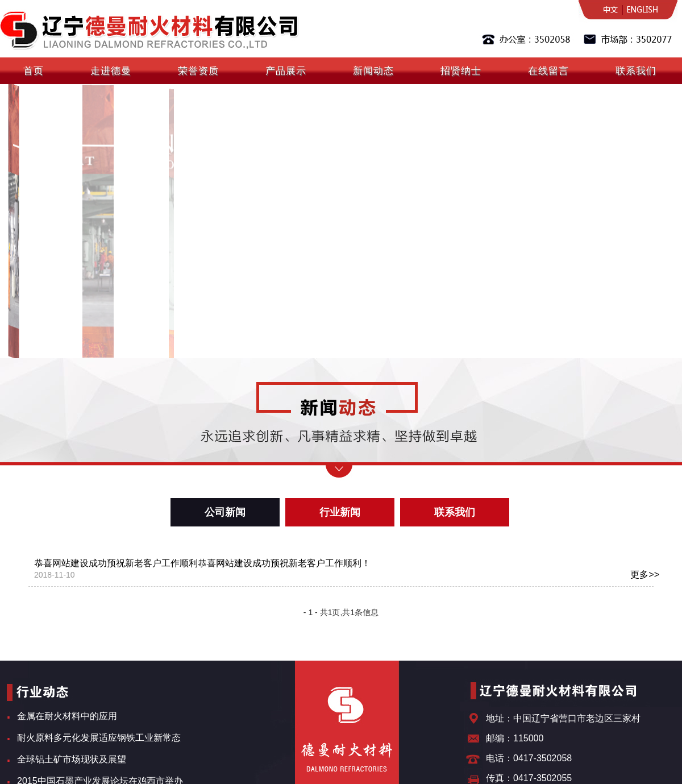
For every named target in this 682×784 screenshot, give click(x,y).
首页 (34, 71)
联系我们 (636, 71)
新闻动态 (373, 71)
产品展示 (286, 71)
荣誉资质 (198, 71)
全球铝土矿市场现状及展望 (72, 759)
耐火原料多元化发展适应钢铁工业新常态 (99, 738)
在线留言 (548, 71)
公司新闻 (225, 512)
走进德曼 (111, 71)
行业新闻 (340, 512)
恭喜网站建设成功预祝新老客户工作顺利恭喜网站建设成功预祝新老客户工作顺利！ (347, 569)
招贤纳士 (461, 71)
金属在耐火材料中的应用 (67, 716)
